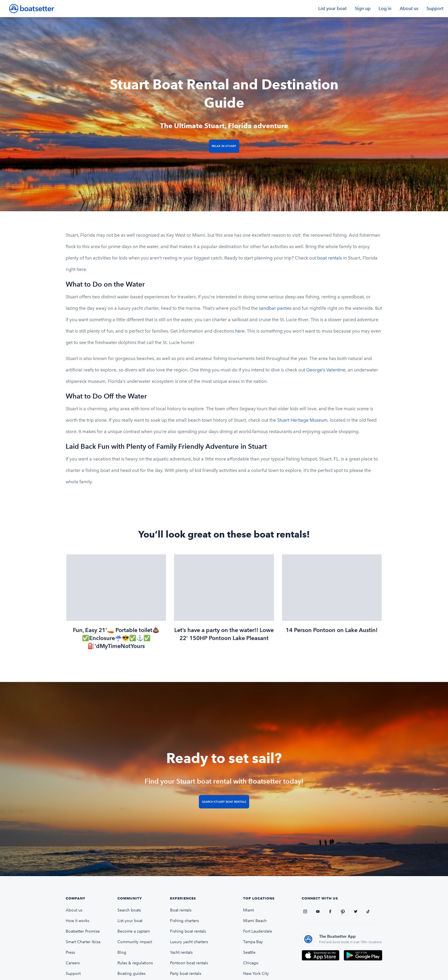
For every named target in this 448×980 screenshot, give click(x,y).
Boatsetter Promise (83, 931)
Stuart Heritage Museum (302, 420)
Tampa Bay (253, 942)
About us (409, 8)
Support (435, 8)
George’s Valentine (326, 370)
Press (70, 952)
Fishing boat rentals (188, 931)
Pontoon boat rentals (189, 963)
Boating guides (131, 974)
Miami (249, 910)
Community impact (135, 942)
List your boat (332, 8)
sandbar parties (275, 308)
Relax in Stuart (224, 146)
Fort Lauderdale (258, 931)
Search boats (129, 910)
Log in (385, 8)
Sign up (363, 8)
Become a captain (134, 931)
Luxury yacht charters (189, 942)
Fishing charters (184, 921)
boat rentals (330, 258)
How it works (77, 921)
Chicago (251, 963)
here (240, 331)
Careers (73, 963)
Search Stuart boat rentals (224, 802)
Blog (122, 952)
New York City (256, 974)
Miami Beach (255, 921)
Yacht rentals (181, 952)
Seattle (249, 952)
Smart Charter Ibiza (83, 942)
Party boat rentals (186, 974)
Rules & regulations (135, 963)
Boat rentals (181, 910)
